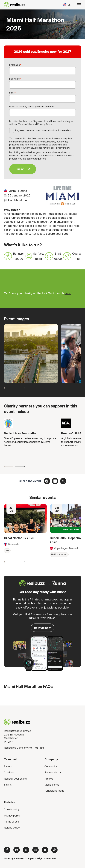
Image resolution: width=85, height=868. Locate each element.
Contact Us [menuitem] (51, 766)
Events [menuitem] (8, 766)
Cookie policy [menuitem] (12, 809)
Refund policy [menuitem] (12, 828)
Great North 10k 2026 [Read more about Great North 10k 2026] (19, 538)
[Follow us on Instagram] (35, 850)
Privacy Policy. (45, 124)
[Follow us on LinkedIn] (17, 850)
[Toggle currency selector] (68, 5)
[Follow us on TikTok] (54, 850)
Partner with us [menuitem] (53, 772)
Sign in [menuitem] (8, 785)
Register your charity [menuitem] (16, 779)
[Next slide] (20, 388)
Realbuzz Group (23, 858)
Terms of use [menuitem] (11, 822)
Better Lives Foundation (21, 433)
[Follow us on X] (26, 850)
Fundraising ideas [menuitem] (54, 791)
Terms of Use (25, 124)
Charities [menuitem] (9, 772)
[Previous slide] (9, 388)
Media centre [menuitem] (52, 785)
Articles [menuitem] (49, 779)
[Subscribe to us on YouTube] (45, 850)
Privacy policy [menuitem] (12, 816)
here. (68, 293)
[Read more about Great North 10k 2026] (25, 518)
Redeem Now (42, 628)
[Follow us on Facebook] (7, 850)
